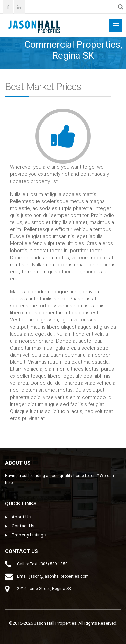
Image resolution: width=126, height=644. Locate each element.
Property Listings (29, 535)
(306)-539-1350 (53, 564)
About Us (21, 517)
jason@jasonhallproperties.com (59, 576)
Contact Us (23, 526)
